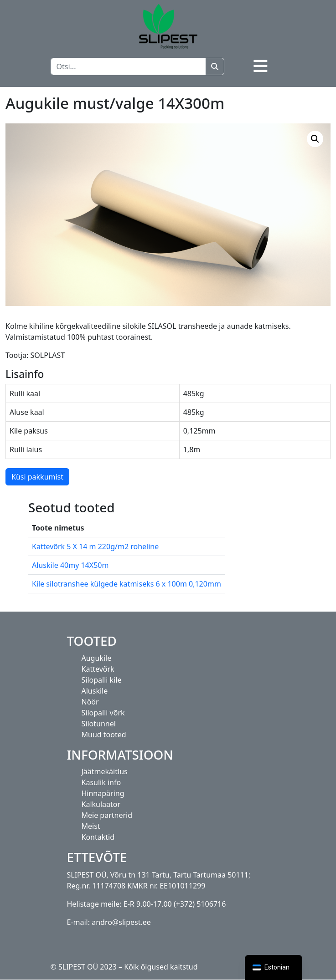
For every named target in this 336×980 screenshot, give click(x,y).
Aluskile (95, 691)
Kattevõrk (98, 669)
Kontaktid (98, 837)
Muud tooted (104, 735)
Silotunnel (99, 724)
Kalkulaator (101, 804)
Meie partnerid (107, 815)
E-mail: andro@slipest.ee (109, 922)
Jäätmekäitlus (105, 771)
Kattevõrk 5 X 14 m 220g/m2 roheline (95, 546)
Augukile (97, 658)
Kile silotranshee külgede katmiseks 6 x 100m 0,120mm (127, 584)
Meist (91, 826)
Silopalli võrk (103, 713)
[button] (315, 139)
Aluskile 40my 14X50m (70, 565)
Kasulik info (101, 782)
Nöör (90, 702)
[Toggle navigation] (261, 66)
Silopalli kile (102, 680)
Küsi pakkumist (37, 477)
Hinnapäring (103, 793)
